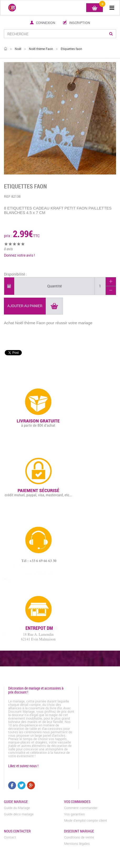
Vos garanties (74, 814)
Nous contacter (17, 831)
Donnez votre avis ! (19, 255)
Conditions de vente (79, 837)
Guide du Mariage (17, 808)
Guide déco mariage (19, 814)
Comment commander (81, 808)
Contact (10, 837)
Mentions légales (77, 844)
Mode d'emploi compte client (86, 820)
